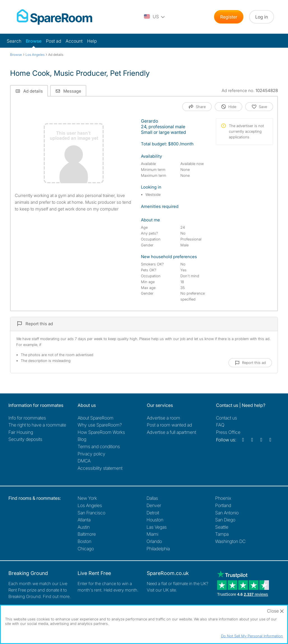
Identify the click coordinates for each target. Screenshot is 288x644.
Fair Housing (21, 432)
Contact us (227, 418)
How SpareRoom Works (101, 432)
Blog (82, 439)
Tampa (222, 534)
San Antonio (227, 513)
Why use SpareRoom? (100, 425)
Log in (262, 17)
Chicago (86, 549)
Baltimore (87, 534)
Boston (84, 541)
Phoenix (223, 498)
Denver (154, 505)
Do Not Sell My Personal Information (252, 636)
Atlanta (84, 520)
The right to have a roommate (37, 425)
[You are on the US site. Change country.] (155, 17)
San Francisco (91, 513)
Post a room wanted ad (169, 425)
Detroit (153, 513)
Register (229, 17)
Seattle (222, 527)
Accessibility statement (100, 468)
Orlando (154, 541)
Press (228, 432)
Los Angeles (90, 505)
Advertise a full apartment (171, 432)
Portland (223, 505)
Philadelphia (158, 549)
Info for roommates (27, 418)
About (96, 418)
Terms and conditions (99, 446)
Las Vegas (157, 527)
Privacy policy (91, 454)
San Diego (225, 520)
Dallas (152, 498)
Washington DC (230, 541)
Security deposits (25, 439)
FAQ (220, 425)
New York (87, 498)
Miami (152, 534)
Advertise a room (163, 418)
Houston (155, 520)
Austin (84, 527)
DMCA (84, 461)
